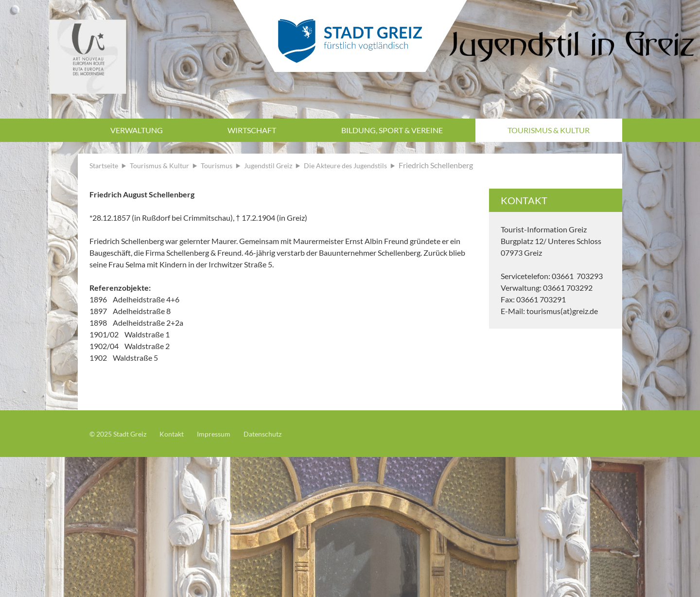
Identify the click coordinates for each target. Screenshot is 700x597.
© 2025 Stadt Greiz (122, 433)
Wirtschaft (252, 130)
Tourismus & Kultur (549, 130)
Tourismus (227, 165)
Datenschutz (280, 433)
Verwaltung (137, 130)
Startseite (106, 165)
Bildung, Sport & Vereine (392, 130)
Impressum (226, 433)
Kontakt (181, 433)
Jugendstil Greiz (283, 165)
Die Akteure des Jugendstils (368, 165)
